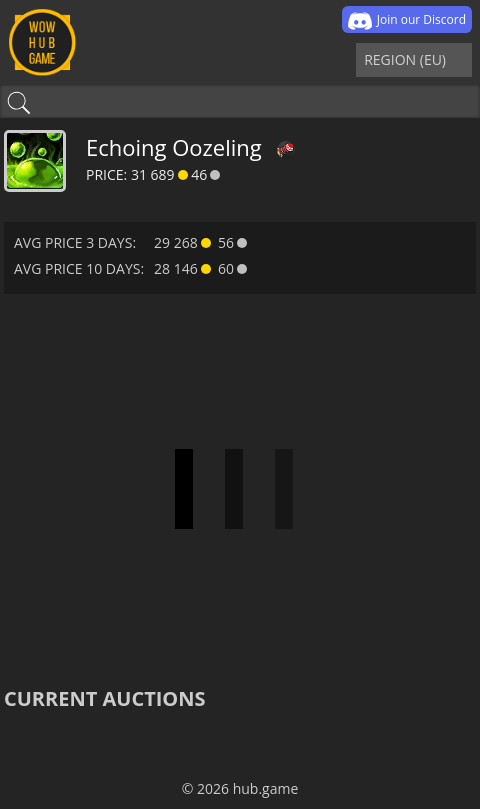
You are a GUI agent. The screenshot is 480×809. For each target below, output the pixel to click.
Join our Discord (407, 21)
